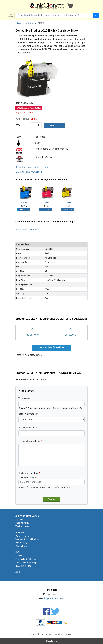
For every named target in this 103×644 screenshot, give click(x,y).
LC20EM (46, 194)
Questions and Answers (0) (29, 172)
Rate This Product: (28, 414)
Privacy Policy (22, 546)
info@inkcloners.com (53, 599)
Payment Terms (22, 536)
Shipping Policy (22, 523)
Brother (31, 23)
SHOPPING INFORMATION (27, 516)
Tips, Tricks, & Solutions (26, 559)
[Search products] (55, 15)
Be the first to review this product (32, 167)
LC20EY (67, 194)
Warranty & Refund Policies (27, 539)
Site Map (19, 572)
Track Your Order (23, 526)
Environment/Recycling (26, 563)
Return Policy (21, 543)
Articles (19, 556)
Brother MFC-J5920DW (27, 230)
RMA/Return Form (23, 566)
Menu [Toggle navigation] (11, 15)
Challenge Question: (28, 473)
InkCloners (20, 23)
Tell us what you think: (29, 441)
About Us (19, 520)
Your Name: (24, 398)
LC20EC (24, 194)
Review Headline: (27, 428)
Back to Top (51, 641)
